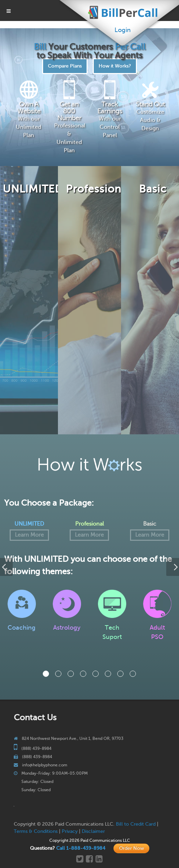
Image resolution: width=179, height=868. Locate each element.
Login (123, 30)
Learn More (29, 535)
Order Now (131, 848)
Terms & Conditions (36, 831)
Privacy (70, 831)
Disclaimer (93, 831)
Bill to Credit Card (136, 824)
